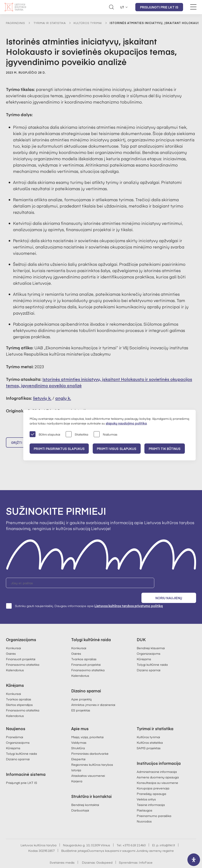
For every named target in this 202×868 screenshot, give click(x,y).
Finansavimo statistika (23, 656)
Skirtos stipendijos (19, 696)
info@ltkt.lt (167, 836)
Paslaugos (144, 801)
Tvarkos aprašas (19, 690)
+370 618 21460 (134, 836)
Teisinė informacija (151, 796)
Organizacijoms (149, 645)
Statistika (77, 434)
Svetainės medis (62, 853)
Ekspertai (78, 750)
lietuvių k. (42, 398)
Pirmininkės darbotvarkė (90, 745)
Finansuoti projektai (21, 650)
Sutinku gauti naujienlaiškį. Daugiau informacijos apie (84, 597)
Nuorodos (144, 812)
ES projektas (81, 701)
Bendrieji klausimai (151, 639)
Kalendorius (15, 661)
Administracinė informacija (157, 763)
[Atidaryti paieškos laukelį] (111, 7)
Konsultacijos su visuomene (157, 774)
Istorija (76, 761)
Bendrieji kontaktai (85, 796)
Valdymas (79, 734)
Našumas (106, 434)
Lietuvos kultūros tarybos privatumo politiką (129, 597)
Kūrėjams (144, 650)
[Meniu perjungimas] (193, 7)
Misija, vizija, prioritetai (87, 728)
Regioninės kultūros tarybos (92, 756)
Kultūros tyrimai (88, 23)
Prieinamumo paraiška (154, 807)
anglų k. (63, 398)
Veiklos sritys (146, 790)
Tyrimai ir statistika (50, 23)
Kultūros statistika (150, 734)
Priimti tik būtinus (168, 449)
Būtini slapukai (45, 434)
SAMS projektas (149, 739)
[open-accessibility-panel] (194, 860)
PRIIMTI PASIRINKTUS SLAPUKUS (60, 449)
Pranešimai (14, 728)
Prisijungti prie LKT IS (159, 7)
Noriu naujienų (177, 585)
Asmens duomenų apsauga (158, 768)
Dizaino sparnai (149, 661)
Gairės (11, 645)
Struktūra (78, 739)
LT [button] (122, 7)
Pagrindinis (15, 23)
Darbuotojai (80, 801)
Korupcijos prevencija (153, 779)
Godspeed (104, 853)
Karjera (77, 772)
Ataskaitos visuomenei (88, 767)
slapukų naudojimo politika (126, 423)
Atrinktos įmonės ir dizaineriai (93, 696)
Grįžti (17, 444)
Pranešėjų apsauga (151, 785)
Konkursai (13, 639)
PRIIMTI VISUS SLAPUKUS (119, 449)
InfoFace (146, 853)
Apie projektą (81, 690)
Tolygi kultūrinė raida (152, 656)
